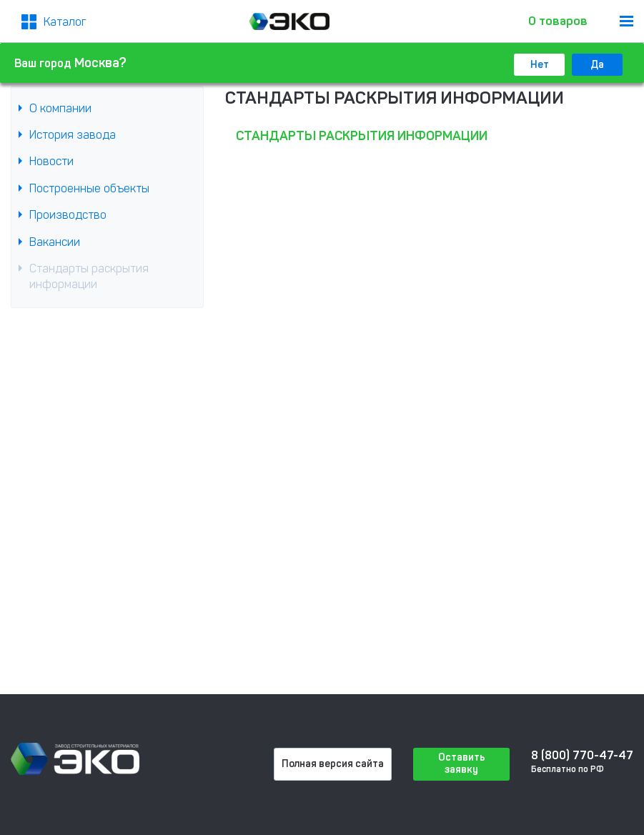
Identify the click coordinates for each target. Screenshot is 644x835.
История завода (73, 135)
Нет (540, 65)
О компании (60, 108)
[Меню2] (54, 22)
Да (597, 65)
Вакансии (55, 242)
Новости (51, 161)
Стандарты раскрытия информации (89, 276)
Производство (68, 215)
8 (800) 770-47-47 (582, 755)
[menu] (626, 21)
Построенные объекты (89, 188)
